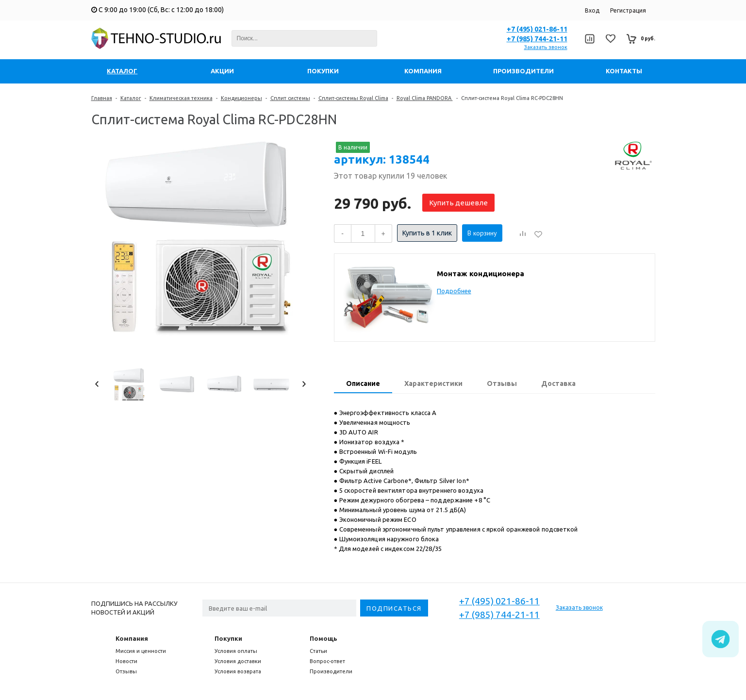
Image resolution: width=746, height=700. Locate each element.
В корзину (482, 233)
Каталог (131, 98)
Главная (102, 98)
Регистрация (628, 10)
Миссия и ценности (141, 651)
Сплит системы (290, 98)
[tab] (363, 384)
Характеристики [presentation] (433, 383)
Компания (132, 638)
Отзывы (126, 671)
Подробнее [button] (454, 291)
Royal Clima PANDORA (425, 98)
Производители (331, 671)
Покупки (228, 638)
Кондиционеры (241, 98)
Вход (592, 10)
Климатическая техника (181, 98)
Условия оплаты (236, 651)
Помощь (323, 638)
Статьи (318, 651)
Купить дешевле (458, 203)
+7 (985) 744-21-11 (537, 39)
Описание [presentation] (363, 383)
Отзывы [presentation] (502, 383)
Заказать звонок (546, 47)
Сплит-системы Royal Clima (353, 98)
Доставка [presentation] (558, 383)
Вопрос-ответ (327, 661)
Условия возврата (238, 671)
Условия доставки (238, 661)
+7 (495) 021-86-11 (537, 29)
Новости (126, 661)
